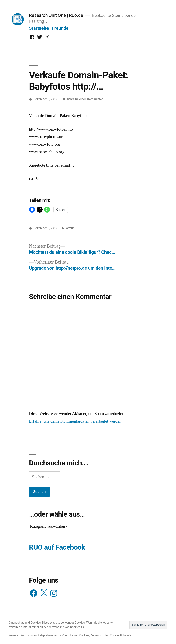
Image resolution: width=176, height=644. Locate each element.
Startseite (39, 28)
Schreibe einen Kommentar (85, 99)
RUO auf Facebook (57, 547)
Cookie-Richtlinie (121, 635)
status (70, 228)
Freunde (60, 28)
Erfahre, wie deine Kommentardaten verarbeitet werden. (76, 421)
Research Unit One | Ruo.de (56, 15)
